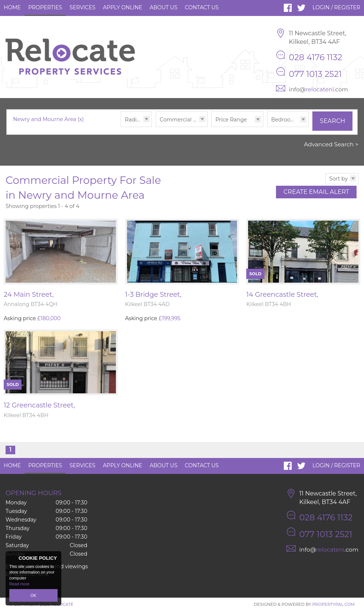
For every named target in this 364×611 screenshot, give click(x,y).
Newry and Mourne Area (48, 119)
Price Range (231, 120)
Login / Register (336, 7)
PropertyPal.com (334, 604)
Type (156, 126)
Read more (19, 584)
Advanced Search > (331, 144)
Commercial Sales (183, 120)
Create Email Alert (316, 192)
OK (33, 595)
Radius (134, 120)
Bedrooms (285, 120)
